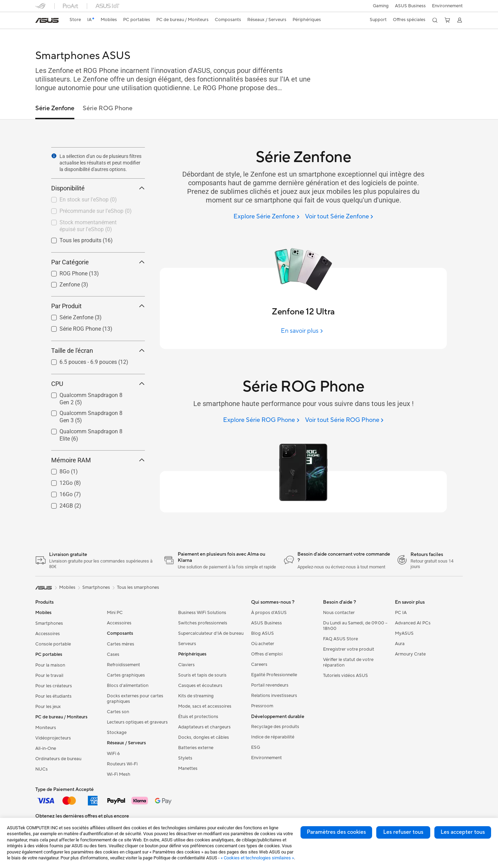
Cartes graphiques (126, 675)
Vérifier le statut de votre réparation (348, 662)
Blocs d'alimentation (128, 686)
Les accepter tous (463, 832)
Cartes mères (121, 644)
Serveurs (187, 644)
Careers (259, 664)
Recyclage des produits (275, 727)
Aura (400, 644)
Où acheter (263, 644)
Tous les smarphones (138, 587)
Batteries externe (196, 748)
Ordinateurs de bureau (58, 759)
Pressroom (262, 706)
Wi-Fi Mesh (119, 774)
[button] (379, 6)
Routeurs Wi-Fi (122, 764)
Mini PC (115, 613)
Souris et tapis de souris (202, 675)
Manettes (188, 768)
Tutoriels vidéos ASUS (345, 676)
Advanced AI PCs (413, 623)
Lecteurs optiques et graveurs (137, 722)
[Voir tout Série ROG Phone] (344, 420)
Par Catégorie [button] (98, 262)
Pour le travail (49, 676)
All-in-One (46, 748)
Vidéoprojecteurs (53, 738)
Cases (113, 654)
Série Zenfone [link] (55, 108)
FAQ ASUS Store (340, 639)
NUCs (41, 769)
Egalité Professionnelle (274, 675)
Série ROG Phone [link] (108, 108)
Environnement (447, 6)
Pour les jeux (48, 707)
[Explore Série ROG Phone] (261, 420)
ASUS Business (409, 6)
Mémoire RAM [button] (98, 460)
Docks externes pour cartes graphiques (135, 699)
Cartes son (118, 712)
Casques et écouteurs (200, 686)
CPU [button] (98, 384)
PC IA (401, 613)
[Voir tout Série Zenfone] (339, 217)
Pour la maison (50, 665)
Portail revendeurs (270, 685)
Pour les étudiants (53, 696)
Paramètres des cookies (336, 832)
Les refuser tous (403, 832)
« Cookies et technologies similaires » (257, 858)
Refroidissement (123, 665)
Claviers (186, 665)
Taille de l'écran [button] (98, 351)
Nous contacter (339, 613)
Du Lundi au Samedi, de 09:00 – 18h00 (355, 626)
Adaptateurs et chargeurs (204, 727)
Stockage (117, 733)
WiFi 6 (113, 754)
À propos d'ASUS (269, 613)
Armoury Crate (410, 654)
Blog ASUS (262, 633)
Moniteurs (46, 728)
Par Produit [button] (98, 306)
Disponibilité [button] (98, 188)
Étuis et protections (198, 717)
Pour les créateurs (54, 686)
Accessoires (48, 634)
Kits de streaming (196, 696)
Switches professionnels (203, 623)
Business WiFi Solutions (202, 613)
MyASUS (404, 633)
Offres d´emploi (267, 654)
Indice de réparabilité (273, 737)
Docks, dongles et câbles (204, 737)
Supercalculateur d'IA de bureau (211, 633)
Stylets (185, 758)
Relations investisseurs (274, 696)
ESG (256, 747)
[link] (47, 20)
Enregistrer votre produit (349, 649)
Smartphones (49, 623)
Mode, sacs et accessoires (205, 706)
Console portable (53, 644)
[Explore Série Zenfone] (266, 217)
